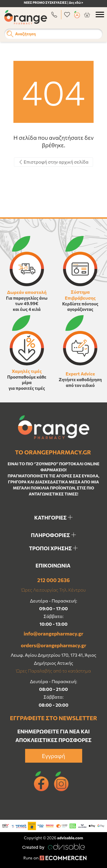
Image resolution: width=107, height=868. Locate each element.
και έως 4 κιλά (27, 309)
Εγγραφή (53, 756)
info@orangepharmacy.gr (53, 633)
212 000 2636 (53, 580)
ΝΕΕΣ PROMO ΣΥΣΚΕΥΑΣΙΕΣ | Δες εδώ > (54, 2)
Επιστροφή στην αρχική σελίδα (53, 162)
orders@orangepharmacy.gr (53, 645)
